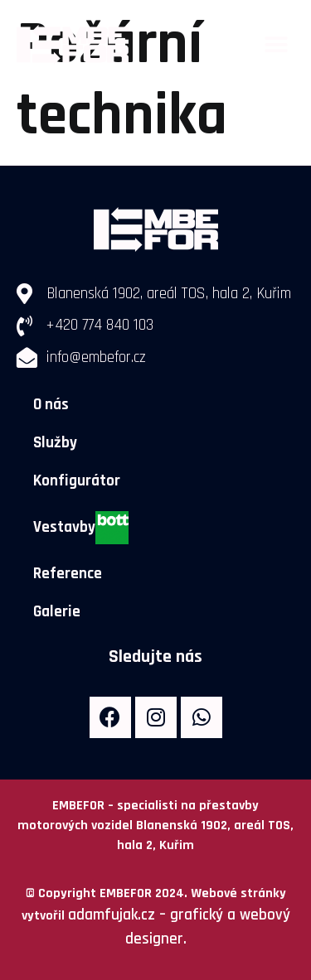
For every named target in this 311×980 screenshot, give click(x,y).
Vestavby (81, 528)
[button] (276, 45)
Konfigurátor (77, 481)
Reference (68, 574)
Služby (55, 443)
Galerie (57, 612)
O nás (51, 405)
